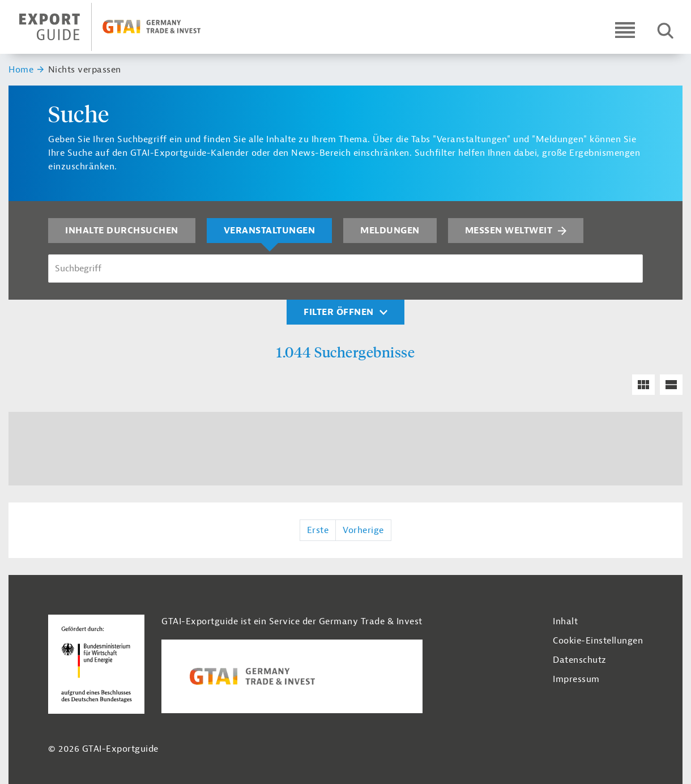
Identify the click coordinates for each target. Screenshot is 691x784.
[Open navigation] (625, 30)
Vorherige (363, 530)
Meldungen (390, 231)
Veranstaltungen (270, 231)
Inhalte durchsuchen (122, 231)
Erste (318, 530)
